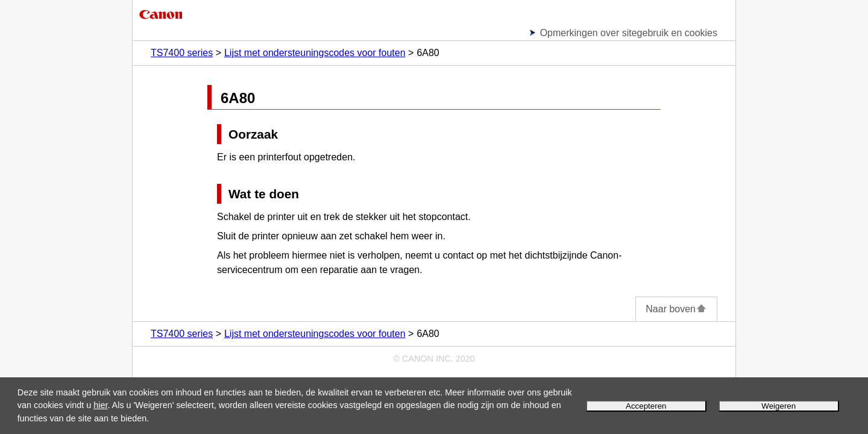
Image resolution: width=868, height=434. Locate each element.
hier (100, 405)
